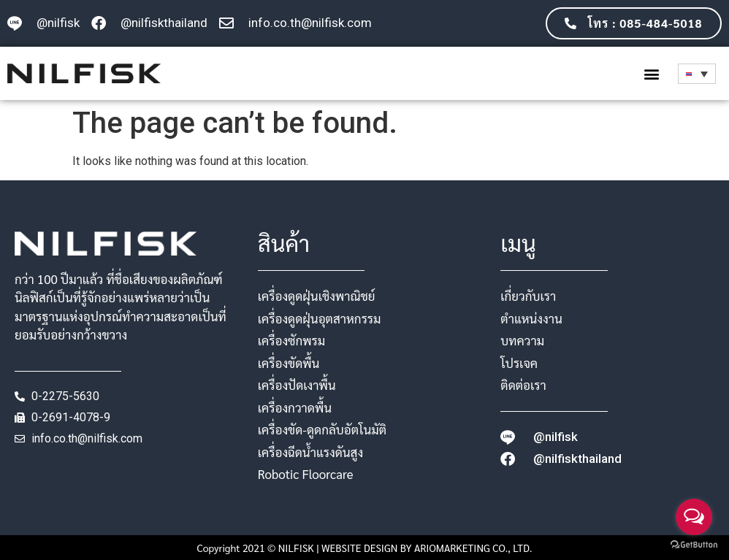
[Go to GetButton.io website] (694, 545)
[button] (651, 73)
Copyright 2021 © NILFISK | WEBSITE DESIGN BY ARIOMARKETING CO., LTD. (365, 548)
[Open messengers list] (694, 517)
